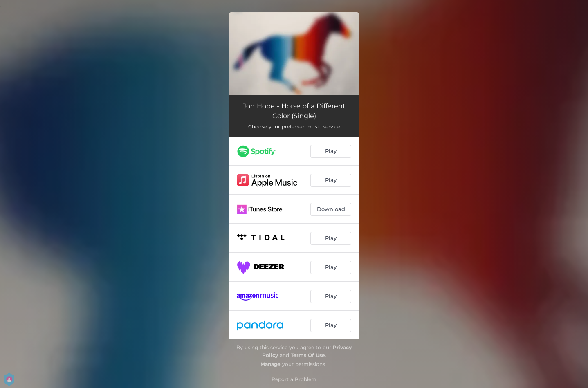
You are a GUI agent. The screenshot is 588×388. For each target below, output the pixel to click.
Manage (270, 364)
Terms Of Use (308, 355)
